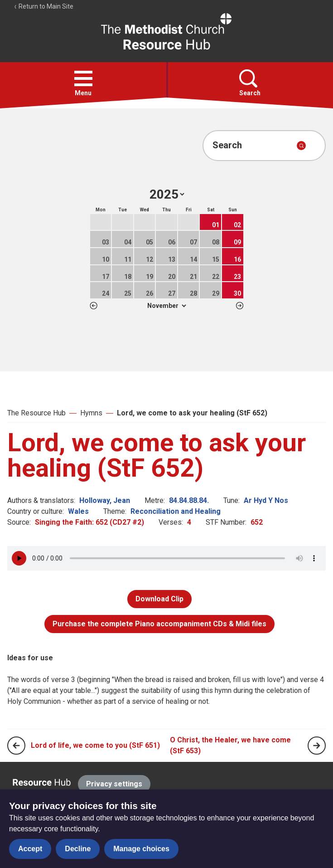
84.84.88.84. (189, 500)
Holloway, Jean (105, 500)
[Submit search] (301, 146)
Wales (78, 511)
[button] (83, 78)
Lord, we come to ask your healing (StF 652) (192, 413)
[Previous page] (16, 746)
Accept (30, 849)
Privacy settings (114, 784)
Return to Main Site (43, 6)
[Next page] (317, 746)
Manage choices (141, 849)
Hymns (91, 413)
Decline (78, 849)
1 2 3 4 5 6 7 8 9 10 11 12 (166, 306)
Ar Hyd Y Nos (266, 500)
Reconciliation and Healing (176, 511)
